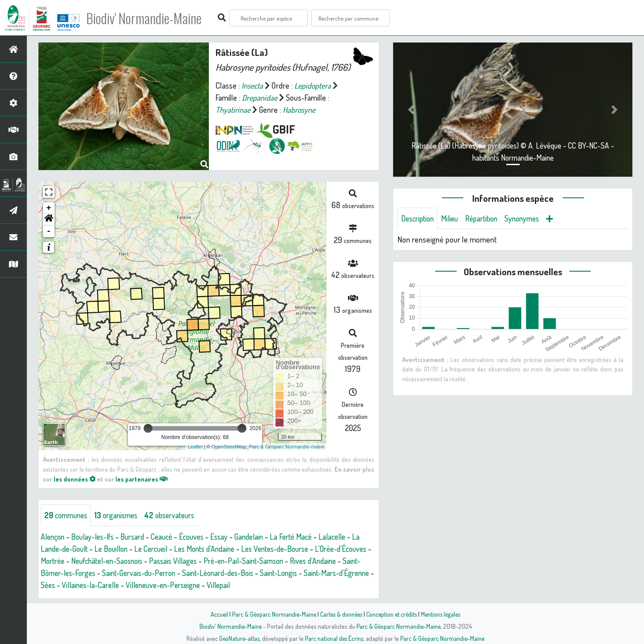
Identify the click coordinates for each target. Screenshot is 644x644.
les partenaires (142, 479)
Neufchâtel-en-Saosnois (150, 561)
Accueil (215, 614)
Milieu (453, 218)
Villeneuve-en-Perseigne (245, 585)
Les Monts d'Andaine (214, 549)
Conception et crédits (392, 614)
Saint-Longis (347, 573)
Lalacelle (347, 537)
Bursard (137, 537)
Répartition (487, 218)
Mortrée (92, 561)
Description (419, 218)
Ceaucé (168, 537)
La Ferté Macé (305, 537)
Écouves (200, 537)
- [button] (49, 231)
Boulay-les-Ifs (95, 537)
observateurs (177, 515)
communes (68, 515)
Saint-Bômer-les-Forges (116, 573)
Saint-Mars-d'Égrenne (75, 585)
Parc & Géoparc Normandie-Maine (271, 614)
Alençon (53, 537)
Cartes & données (340, 614)
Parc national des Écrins (334, 638)
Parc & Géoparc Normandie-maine (287, 447)
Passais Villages (221, 561)
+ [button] (49, 208)
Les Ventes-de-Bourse (289, 549)
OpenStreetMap (229, 447)
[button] (49, 220)
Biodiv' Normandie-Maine (147, 18)
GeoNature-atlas (238, 638)
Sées (124, 585)
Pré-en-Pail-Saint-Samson (294, 561)
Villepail (304, 585)
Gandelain (261, 537)
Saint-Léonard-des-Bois (283, 573)
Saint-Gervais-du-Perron (200, 573)
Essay (230, 537)
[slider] (148, 428)
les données (75, 479)
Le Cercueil (157, 549)
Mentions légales (444, 614)
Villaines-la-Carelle (169, 585)
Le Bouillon (115, 549)
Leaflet (195, 447)
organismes (121, 515)
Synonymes (530, 218)
